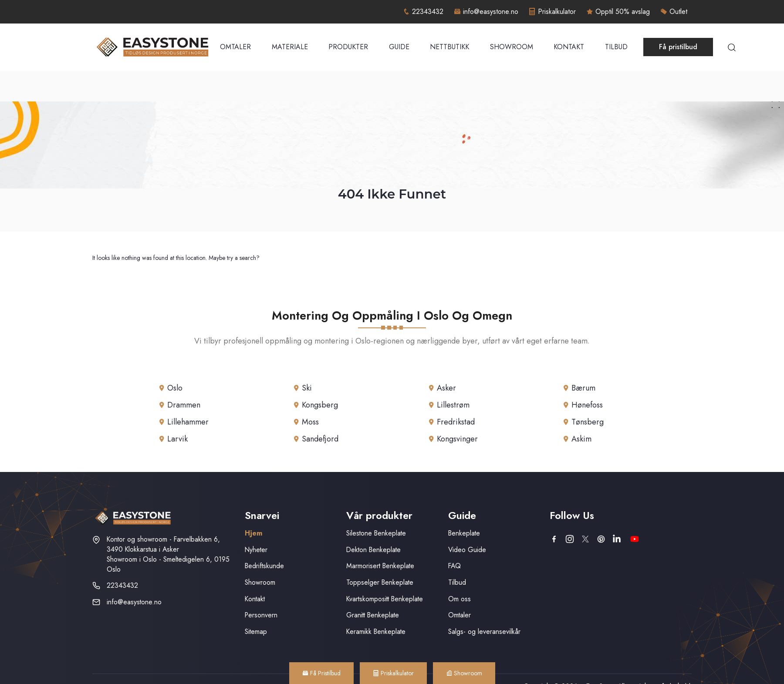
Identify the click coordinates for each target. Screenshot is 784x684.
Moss (310, 422)
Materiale (290, 47)
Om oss (460, 599)
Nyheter (256, 550)
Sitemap (256, 632)
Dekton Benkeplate (373, 550)
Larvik (177, 439)
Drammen (184, 405)
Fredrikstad (456, 422)
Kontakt (569, 47)
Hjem (253, 533)
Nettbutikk (449, 47)
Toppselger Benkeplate (380, 582)
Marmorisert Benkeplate (380, 566)
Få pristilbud (678, 47)
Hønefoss (587, 405)
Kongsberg (320, 405)
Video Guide (467, 550)
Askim (581, 439)
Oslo (175, 388)
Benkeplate (464, 533)
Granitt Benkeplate (373, 615)
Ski (307, 388)
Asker (446, 388)
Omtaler (235, 47)
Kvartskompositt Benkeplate (385, 599)
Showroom (512, 47)
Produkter (348, 47)
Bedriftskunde (264, 566)
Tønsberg (588, 422)
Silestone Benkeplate (376, 533)
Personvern (261, 615)
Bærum (583, 388)
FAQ (455, 566)
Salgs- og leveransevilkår (484, 632)
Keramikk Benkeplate (376, 632)
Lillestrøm (453, 405)
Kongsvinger (457, 439)
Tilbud (616, 47)
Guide (399, 47)
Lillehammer (188, 422)
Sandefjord (320, 439)
